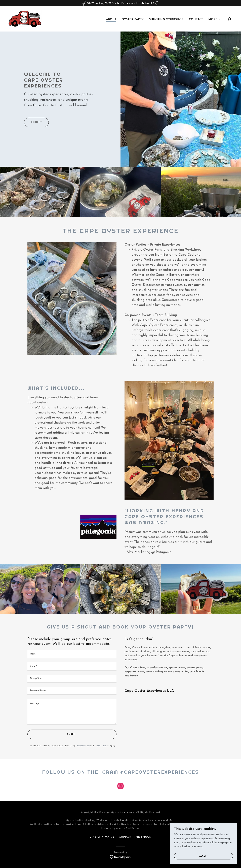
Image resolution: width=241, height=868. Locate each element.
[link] (25, 19)
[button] (215, 19)
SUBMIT (72, 734)
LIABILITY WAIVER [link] (103, 837)
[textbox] (72, 654)
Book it (36, 122)
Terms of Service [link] (102, 746)
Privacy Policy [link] (83, 746)
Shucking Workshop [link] (166, 19)
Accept (204, 856)
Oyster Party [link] (133, 19)
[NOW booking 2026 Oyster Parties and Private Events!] (120, 3)
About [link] (111, 19)
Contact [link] (196, 19)
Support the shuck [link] (135, 837)
